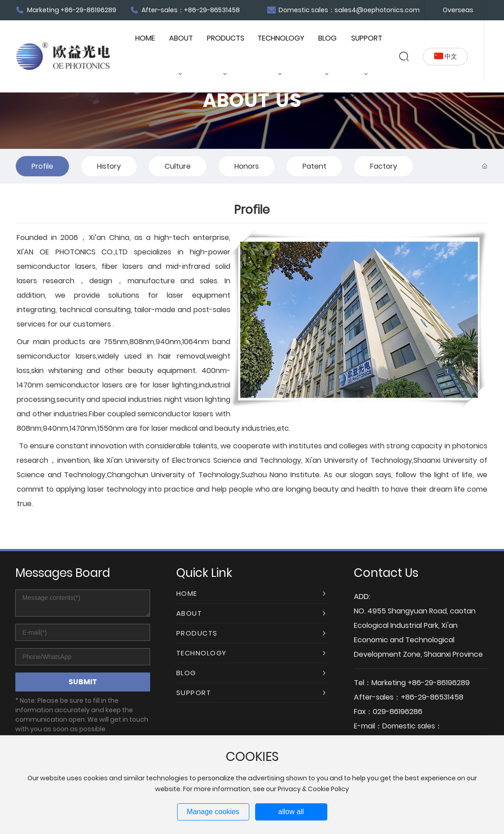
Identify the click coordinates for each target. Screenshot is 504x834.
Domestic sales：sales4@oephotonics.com (343, 10)
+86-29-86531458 (432, 697)
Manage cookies (213, 812)
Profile (42, 166)
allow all (291, 812)
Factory (384, 166)
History (109, 166)
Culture (178, 166)
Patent (314, 166)
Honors (247, 166)
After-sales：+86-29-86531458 (185, 10)
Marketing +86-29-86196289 (66, 10)
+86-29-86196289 (439, 683)
